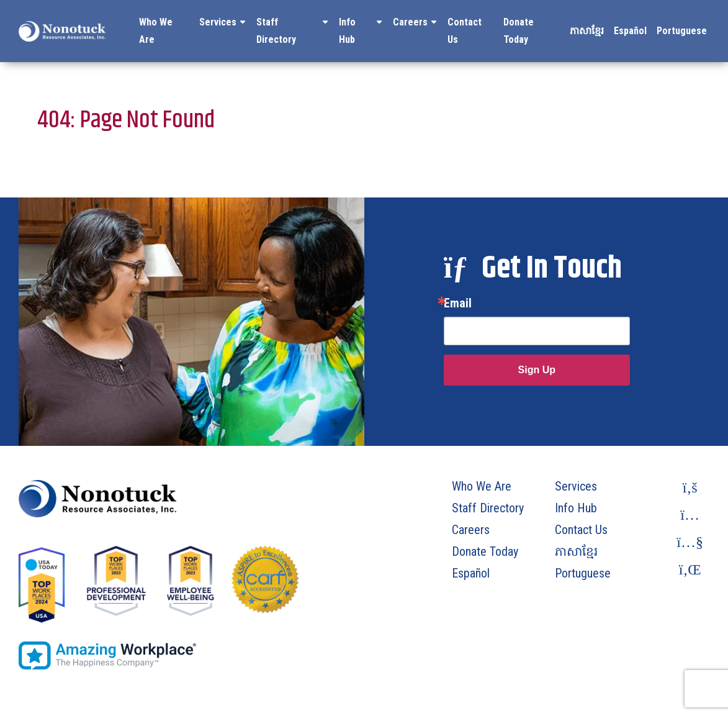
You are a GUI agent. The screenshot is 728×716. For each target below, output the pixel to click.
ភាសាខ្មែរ (587, 31)
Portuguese (682, 31)
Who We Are (156, 31)
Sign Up (537, 370)
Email (458, 303)
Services (218, 22)
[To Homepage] (62, 31)
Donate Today (519, 31)
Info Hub (347, 31)
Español (630, 31)
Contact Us (465, 31)
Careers (410, 22)
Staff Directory (276, 31)
